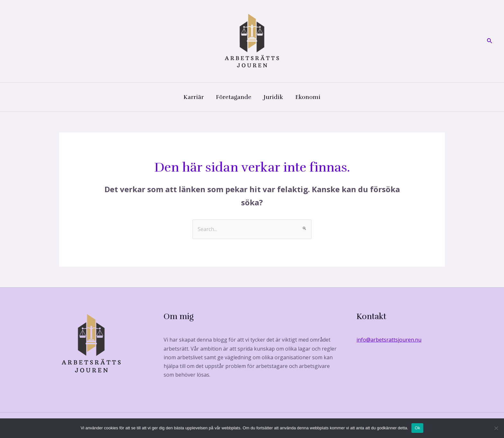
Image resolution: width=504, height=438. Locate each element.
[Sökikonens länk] (490, 41)
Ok (417, 428)
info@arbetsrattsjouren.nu (389, 340)
